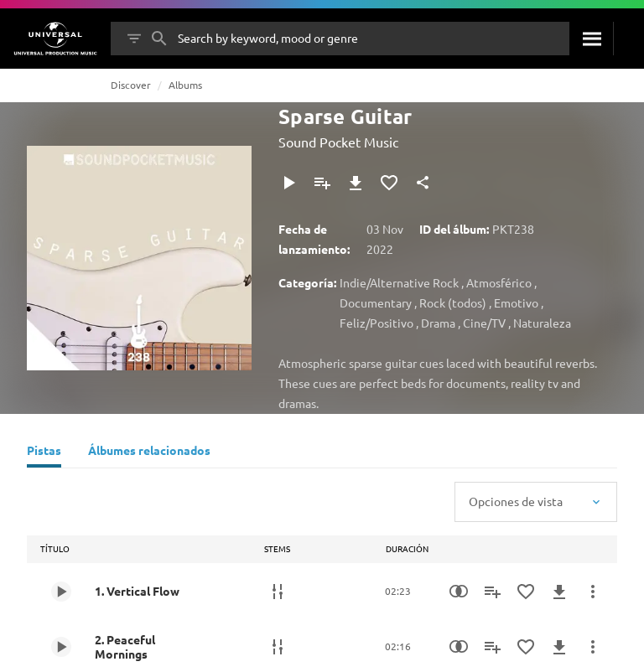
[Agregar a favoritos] (389, 183)
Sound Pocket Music (338, 142)
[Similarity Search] (459, 592)
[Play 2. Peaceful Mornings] (61, 647)
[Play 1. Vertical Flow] (61, 592)
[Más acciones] (593, 592)
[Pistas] (44, 452)
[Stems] (278, 592)
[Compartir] (423, 183)
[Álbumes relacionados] (149, 452)
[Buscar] (591, 39)
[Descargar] (356, 183)
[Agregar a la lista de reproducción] (322, 183)
